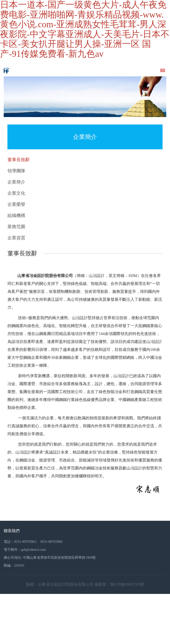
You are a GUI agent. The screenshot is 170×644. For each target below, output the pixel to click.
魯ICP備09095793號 (127, 584)
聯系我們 (12, 531)
